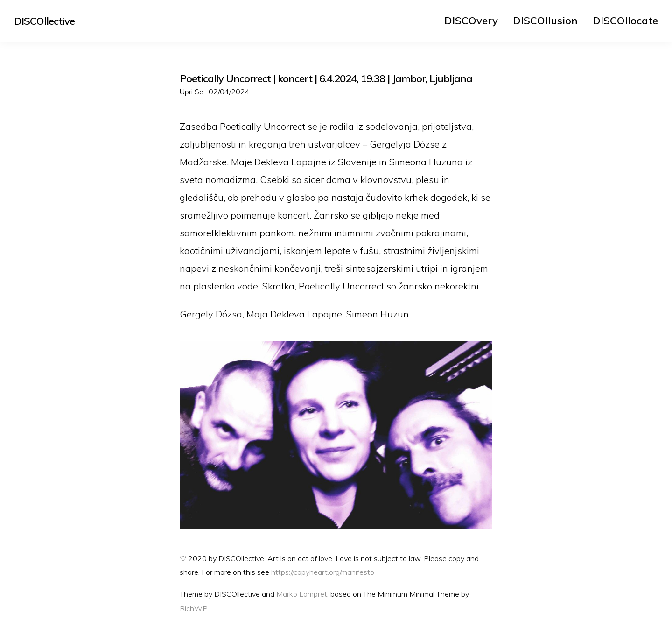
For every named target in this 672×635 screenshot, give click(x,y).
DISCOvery (471, 21)
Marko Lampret (302, 594)
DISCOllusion (545, 21)
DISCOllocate (625, 21)
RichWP (194, 608)
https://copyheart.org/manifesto (323, 572)
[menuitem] (471, 21)
